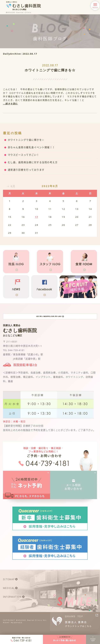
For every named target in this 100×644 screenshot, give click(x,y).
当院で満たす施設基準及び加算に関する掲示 (50, 318)
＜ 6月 (11, 186)
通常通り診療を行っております (26, 170)
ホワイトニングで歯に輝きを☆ (50, 70)
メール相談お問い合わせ (73, 491)
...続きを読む (10, 104)
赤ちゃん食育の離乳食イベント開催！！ (31, 147)
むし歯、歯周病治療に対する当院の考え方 (33, 162)
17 (37, 217)
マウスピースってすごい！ (24, 155)
